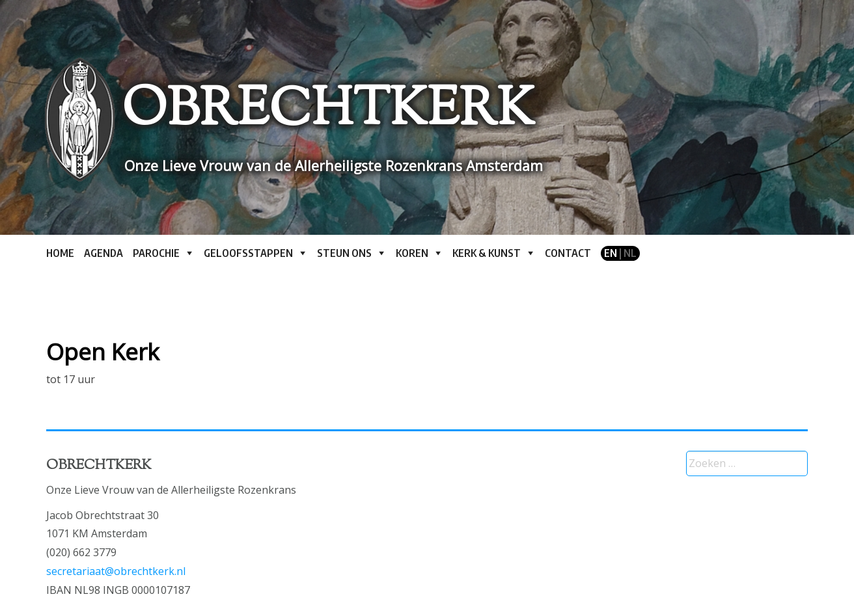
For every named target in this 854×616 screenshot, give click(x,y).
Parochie (156, 253)
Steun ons (344, 253)
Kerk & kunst (487, 253)
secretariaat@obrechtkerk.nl (116, 571)
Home (60, 253)
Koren (412, 253)
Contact (568, 253)
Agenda (103, 253)
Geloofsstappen (248, 253)
